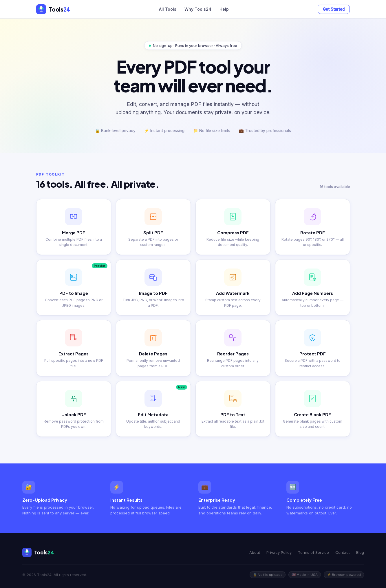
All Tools (168, 9)
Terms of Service (313, 552)
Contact (343, 552)
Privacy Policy (279, 552)
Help (224, 9)
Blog (360, 552)
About (255, 552)
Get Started (334, 9)
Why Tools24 (198, 9)
